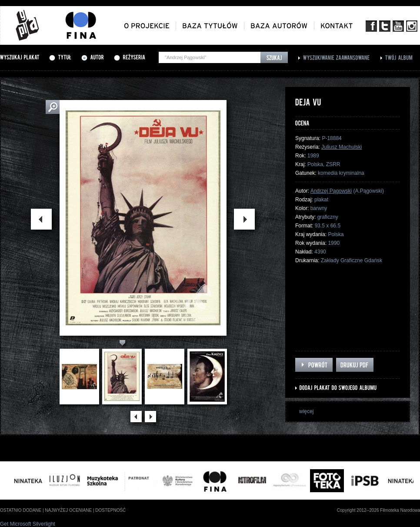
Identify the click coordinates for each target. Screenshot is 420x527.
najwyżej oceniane (68, 510)
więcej (306, 411)
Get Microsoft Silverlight (28, 524)
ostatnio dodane (21, 510)
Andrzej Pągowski (331, 191)
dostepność (110, 510)
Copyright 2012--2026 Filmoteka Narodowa (378, 510)
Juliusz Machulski (342, 147)
